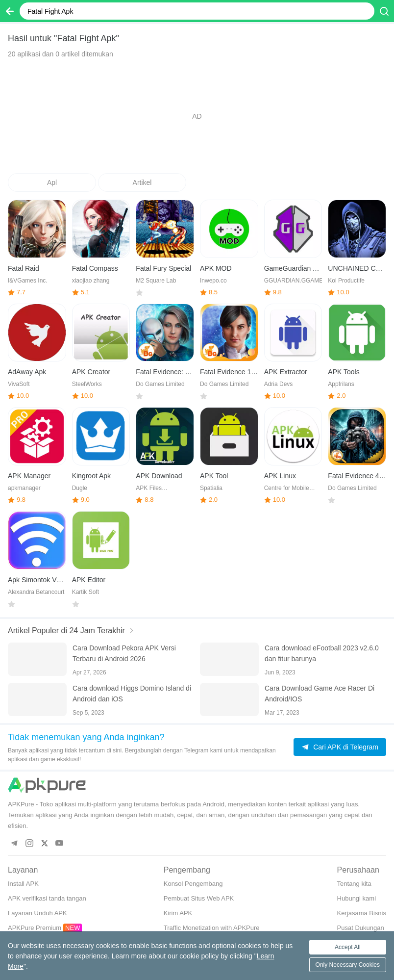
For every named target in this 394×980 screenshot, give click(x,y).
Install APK (23, 884)
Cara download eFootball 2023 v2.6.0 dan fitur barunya (322, 653)
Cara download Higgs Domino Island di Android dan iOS (132, 694)
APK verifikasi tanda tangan (47, 898)
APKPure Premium (35, 928)
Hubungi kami (357, 898)
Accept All (348, 947)
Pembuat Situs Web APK (199, 898)
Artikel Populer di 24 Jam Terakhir (66, 631)
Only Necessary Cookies (348, 965)
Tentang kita (354, 884)
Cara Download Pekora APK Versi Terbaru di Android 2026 (124, 653)
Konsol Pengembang (193, 884)
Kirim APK (178, 913)
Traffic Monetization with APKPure (212, 928)
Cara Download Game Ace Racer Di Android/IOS (320, 694)
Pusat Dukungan (361, 928)
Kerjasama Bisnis (362, 913)
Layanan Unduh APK (37, 913)
